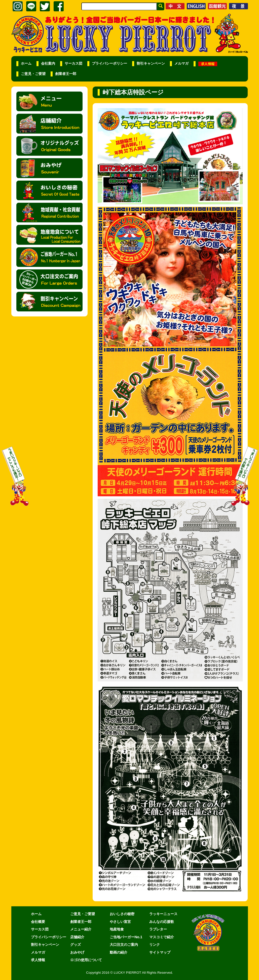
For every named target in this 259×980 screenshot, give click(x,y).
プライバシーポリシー (109, 64)
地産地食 (117, 929)
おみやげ (77, 952)
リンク (155, 945)
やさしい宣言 (120, 922)
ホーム (26, 64)
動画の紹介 (119, 952)
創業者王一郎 (66, 74)
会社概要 (38, 922)
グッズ (76, 945)
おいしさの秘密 (122, 914)
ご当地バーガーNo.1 (126, 937)
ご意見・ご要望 (33, 74)
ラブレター (158, 929)
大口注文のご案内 (124, 945)
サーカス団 (73, 64)
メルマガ (181, 64)
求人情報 (38, 960)
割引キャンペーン (151, 64)
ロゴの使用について (86, 960)
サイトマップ (160, 952)
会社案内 (48, 64)
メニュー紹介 (81, 929)
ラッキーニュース (163, 914)
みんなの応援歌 (162, 922)
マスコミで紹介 (162, 937)
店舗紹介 (77, 937)
